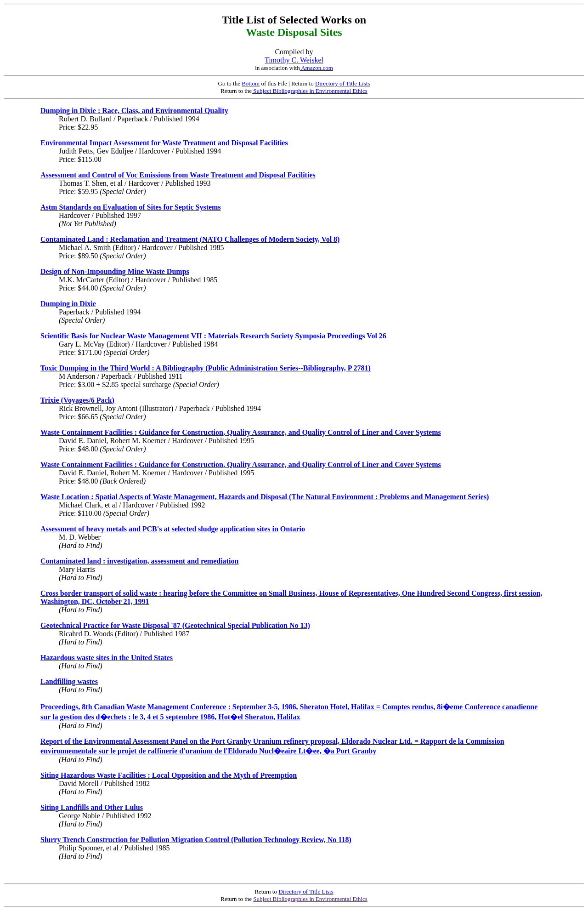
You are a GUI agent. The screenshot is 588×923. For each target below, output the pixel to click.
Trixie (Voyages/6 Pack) (77, 400)
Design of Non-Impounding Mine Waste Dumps (115, 271)
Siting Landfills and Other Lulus (92, 807)
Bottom (251, 83)
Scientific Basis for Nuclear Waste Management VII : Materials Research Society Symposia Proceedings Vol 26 (213, 336)
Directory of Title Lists (343, 83)
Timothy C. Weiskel (294, 60)
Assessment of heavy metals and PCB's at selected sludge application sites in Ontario (173, 529)
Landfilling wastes (69, 681)
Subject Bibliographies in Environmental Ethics (310, 91)
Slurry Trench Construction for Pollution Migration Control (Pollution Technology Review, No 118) (196, 840)
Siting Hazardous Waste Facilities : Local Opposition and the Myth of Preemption (169, 775)
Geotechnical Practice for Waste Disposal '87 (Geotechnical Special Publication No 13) (175, 625)
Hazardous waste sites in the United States (107, 658)
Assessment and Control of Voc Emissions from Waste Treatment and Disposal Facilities (178, 175)
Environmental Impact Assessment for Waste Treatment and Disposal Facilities (164, 143)
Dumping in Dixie (68, 304)
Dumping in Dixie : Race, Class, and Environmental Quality (134, 111)
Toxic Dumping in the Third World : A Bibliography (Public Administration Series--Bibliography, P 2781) (206, 368)
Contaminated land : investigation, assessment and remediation (139, 561)
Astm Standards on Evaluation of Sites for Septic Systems (131, 207)
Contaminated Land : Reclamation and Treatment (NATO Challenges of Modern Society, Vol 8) (190, 239)
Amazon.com (317, 68)
